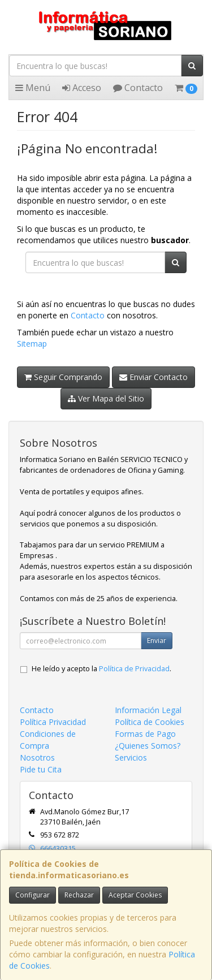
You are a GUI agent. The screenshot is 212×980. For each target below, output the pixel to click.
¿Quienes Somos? (148, 746)
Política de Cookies (150, 722)
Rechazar (79, 895)
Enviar (157, 640)
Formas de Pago (145, 734)
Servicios (131, 757)
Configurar (33, 895)
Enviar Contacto (153, 377)
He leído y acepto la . (101, 669)
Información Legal (148, 710)
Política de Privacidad (134, 669)
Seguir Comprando (63, 377)
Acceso (82, 88)
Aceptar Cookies (135, 895)
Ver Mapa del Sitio (106, 398)
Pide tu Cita (41, 769)
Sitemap (32, 344)
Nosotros (37, 757)
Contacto (138, 88)
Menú (33, 88)
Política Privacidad (53, 722)
